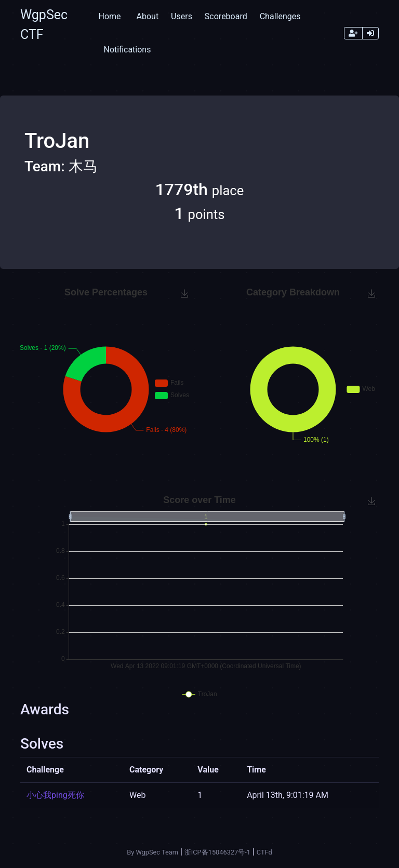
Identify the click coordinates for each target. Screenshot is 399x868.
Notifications (127, 50)
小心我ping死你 (55, 795)
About (148, 16)
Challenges (280, 16)
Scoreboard (226, 16)
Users (182, 16)
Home (109, 16)
